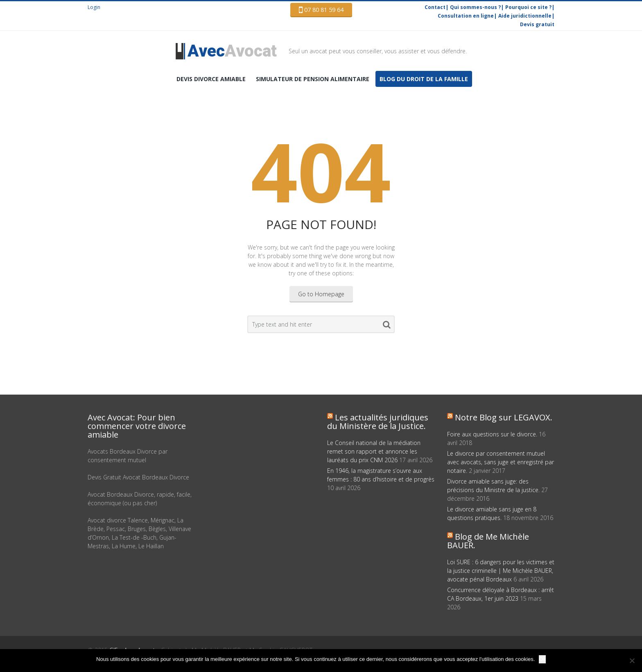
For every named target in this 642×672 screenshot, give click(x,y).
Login (94, 7)
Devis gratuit (537, 24)
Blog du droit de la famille (424, 79)
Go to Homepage (321, 294)
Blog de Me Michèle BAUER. (488, 541)
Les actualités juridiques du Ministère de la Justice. (378, 422)
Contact (435, 7)
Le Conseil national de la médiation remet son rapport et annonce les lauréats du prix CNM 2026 (374, 451)
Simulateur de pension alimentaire (313, 79)
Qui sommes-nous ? (475, 7)
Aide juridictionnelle (525, 16)
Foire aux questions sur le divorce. (492, 434)
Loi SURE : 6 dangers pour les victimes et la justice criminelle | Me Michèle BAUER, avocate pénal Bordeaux (501, 571)
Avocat (232, 51)
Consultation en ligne (466, 16)
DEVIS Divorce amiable (211, 79)
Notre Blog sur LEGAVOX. (504, 417)
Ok (542, 659)
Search (387, 326)
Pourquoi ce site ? (528, 7)
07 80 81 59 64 (321, 10)
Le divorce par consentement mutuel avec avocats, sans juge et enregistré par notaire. (501, 462)
